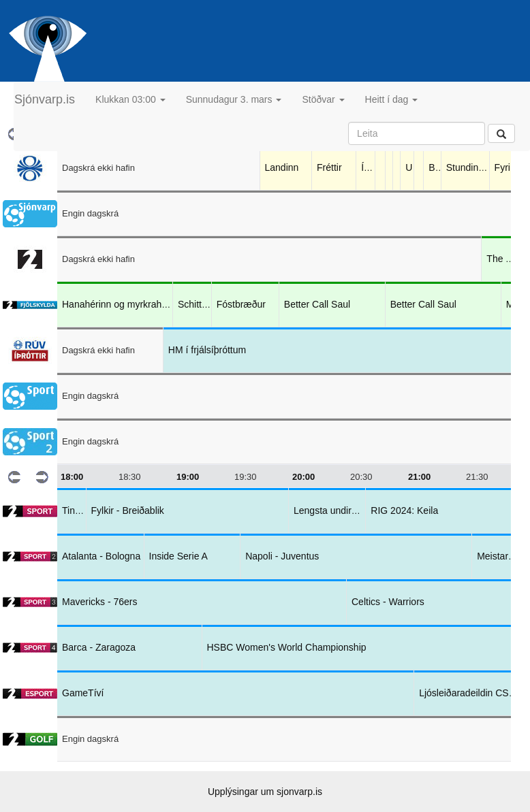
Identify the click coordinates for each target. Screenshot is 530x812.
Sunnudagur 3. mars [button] (234, 99)
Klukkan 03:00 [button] (130, 99)
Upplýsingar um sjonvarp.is (265, 792)
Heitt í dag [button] (392, 99)
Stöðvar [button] (323, 99)
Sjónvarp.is (45, 99)
